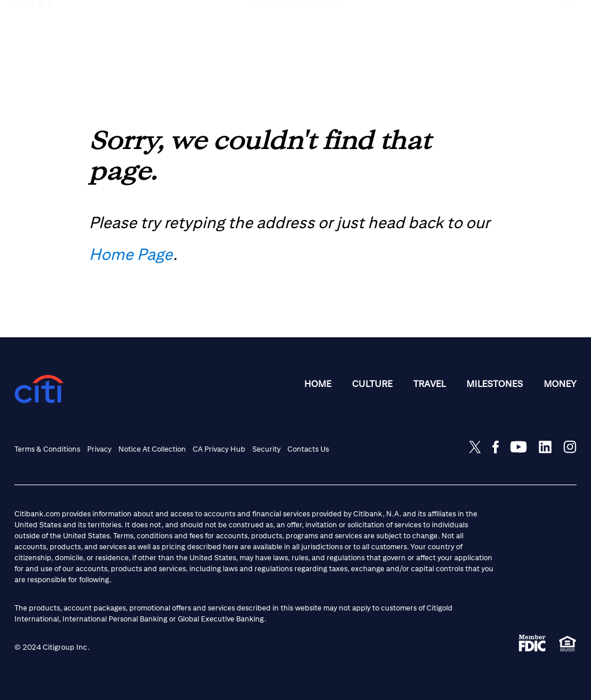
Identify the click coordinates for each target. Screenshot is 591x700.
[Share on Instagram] (570, 447)
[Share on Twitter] (475, 447)
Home (318, 384)
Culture (372, 384)
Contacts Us (308, 449)
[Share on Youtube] (519, 447)
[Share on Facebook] (495, 447)
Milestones (495, 384)
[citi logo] (34, 21)
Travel (429, 384)
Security (266, 449)
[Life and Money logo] (295, 27)
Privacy (99, 449)
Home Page (131, 254)
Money (560, 384)
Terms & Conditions (47, 449)
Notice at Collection (152, 449)
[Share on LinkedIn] (545, 447)
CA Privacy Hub (219, 449)
